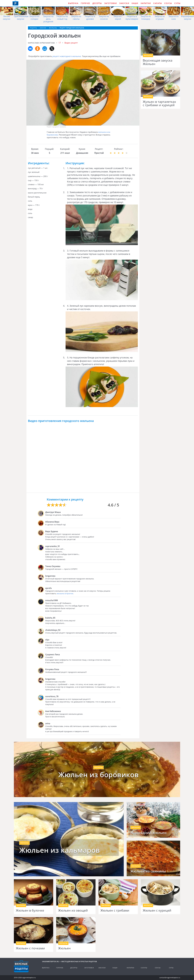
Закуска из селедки (34, 18)
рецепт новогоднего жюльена (67, 56)
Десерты (97, 3)
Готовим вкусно (21, 966)
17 (60, 43)
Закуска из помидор (146, 18)
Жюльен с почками (30, 948)
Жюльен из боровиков (98, 775)
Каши (135, 3)
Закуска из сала (174, 18)
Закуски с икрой (118, 18)
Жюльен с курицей (157, 910)
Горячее (85, 3)
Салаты (158, 3)
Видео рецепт (71, 43)
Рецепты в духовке (90, 18)
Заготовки (111, 3)
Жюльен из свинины (148, 871)
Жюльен (64, 948)
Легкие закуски (6, 18)
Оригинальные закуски (21, 18)
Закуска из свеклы (76, 18)
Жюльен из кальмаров (60, 850)
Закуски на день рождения (48, 19)
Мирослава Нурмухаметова (41, 43)
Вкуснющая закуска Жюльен (158, 62)
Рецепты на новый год (62, 18)
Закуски (124, 3)
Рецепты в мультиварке (132, 18)
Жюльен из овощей (73, 910)
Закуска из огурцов (160, 18)
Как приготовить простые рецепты (15, 3)
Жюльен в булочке (30, 910)
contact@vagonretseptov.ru (170, 978)
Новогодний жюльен (148, 833)
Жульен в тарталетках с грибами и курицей (159, 103)
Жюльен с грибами (115, 910)
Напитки (146, 3)
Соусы (168, 3)
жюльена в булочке (65, 593)
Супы (177, 3)
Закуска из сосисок (104, 18)
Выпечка (73, 3)
